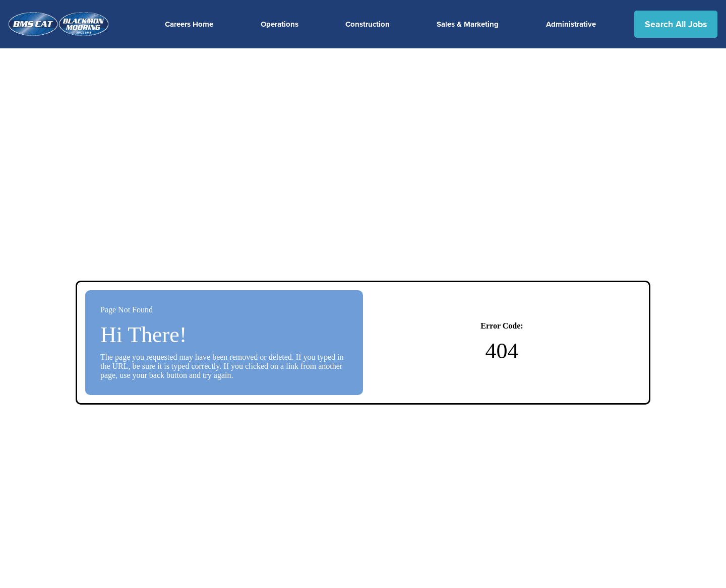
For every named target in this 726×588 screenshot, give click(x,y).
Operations (280, 24)
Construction (368, 24)
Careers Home (189, 24)
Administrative (571, 24)
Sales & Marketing (468, 24)
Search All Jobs (676, 24)
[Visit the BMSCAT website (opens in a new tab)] (63, 24)
